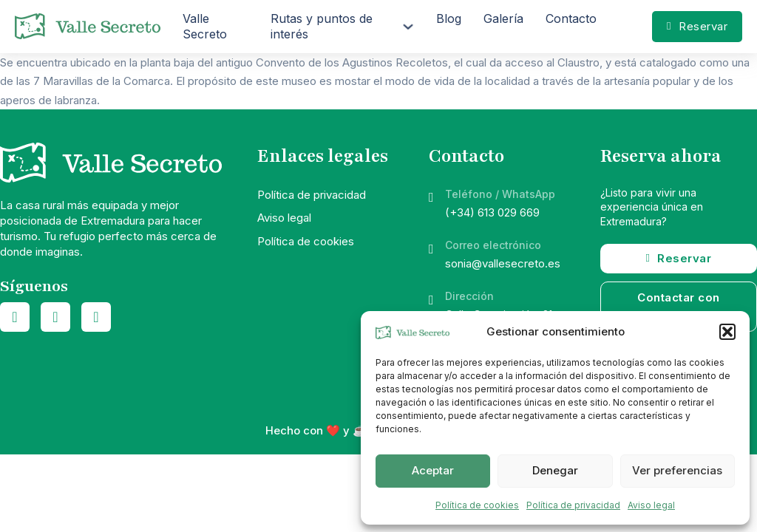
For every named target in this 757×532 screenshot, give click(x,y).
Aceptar (433, 470)
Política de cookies (477, 505)
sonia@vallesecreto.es (503, 263)
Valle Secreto (205, 26)
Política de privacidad (573, 505)
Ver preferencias (677, 470)
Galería (503, 18)
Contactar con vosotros (679, 307)
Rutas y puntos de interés (322, 26)
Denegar (555, 470)
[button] (727, 332)
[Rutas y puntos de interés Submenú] (408, 27)
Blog (449, 18)
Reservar (697, 26)
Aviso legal (651, 505)
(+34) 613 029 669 (492, 212)
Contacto (571, 18)
